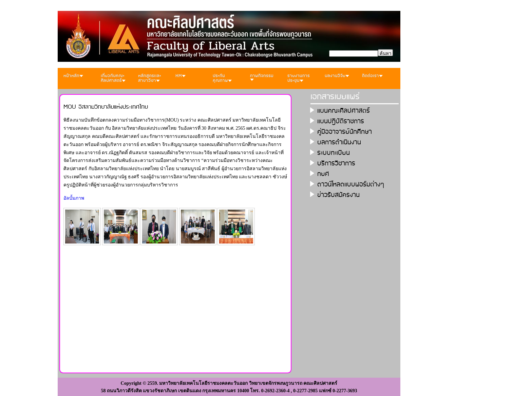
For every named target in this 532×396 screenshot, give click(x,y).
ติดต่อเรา (372, 76)
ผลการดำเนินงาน (339, 142)
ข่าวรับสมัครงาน (338, 195)
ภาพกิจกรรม (262, 77)
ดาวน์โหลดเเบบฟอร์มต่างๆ (351, 185)
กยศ (323, 174)
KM (180, 76)
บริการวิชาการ (336, 164)
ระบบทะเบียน (334, 153)
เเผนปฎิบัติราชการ (341, 121)
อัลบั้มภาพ (74, 198)
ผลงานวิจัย (337, 76)
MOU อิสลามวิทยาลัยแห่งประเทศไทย (106, 107)
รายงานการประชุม (299, 78)
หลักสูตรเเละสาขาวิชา (150, 78)
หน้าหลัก (73, 76)
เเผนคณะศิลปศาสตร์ (344, 111)
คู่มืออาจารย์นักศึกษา (345, 132)
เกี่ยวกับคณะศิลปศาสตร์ (113, 78)
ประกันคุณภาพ (222, 78)
